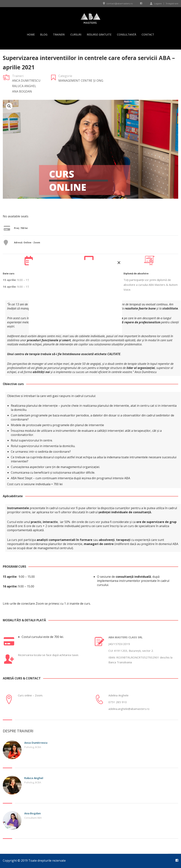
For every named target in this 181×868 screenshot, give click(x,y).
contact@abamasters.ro (120, 3)
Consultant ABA (33, 818)
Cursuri (76, 34)
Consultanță (127, 34)
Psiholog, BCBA (33, 747)
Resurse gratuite (99, 34)
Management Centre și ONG (81, 81)
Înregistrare (172, 4)
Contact (148, 34)
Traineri (59, 34)
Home (31, 34)
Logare (156, 3)
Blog (44, 34)
